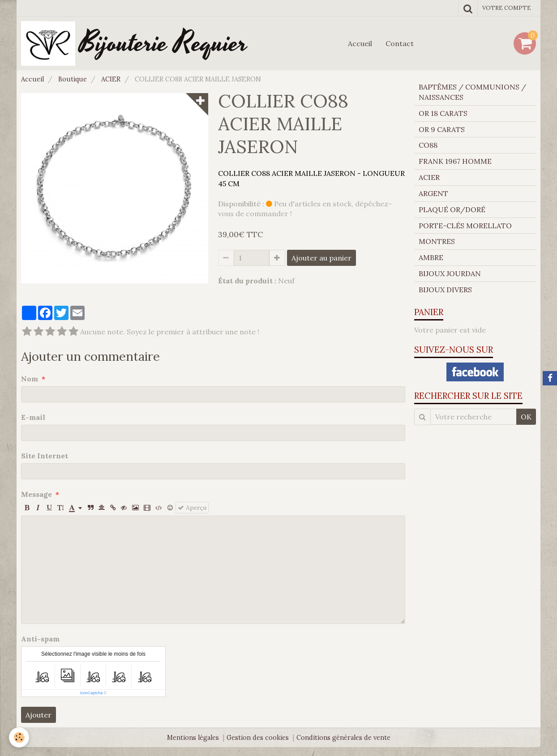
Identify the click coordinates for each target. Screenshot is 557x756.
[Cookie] (19, 737)
